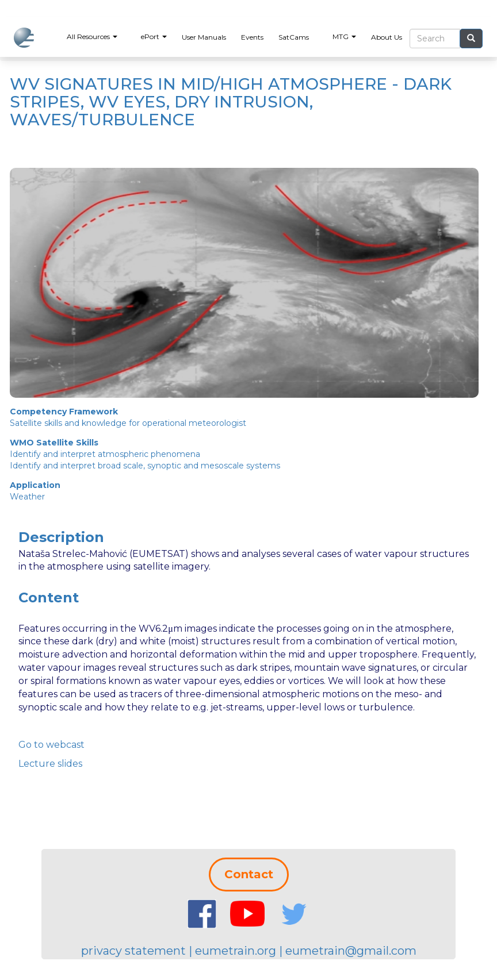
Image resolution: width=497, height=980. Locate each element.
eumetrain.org (236, 951)
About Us (387, 37)
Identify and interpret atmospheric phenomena (105, 454)
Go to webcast (51, 745)
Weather (27, 497)
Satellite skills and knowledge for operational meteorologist (128, 423)
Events (252, 37)
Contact (249, 874)
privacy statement (133, 951)
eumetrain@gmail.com (351, 951)
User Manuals (204, 37)
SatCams (294, 37)
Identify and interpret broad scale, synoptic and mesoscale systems (145, 466)
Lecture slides (50, 764)
